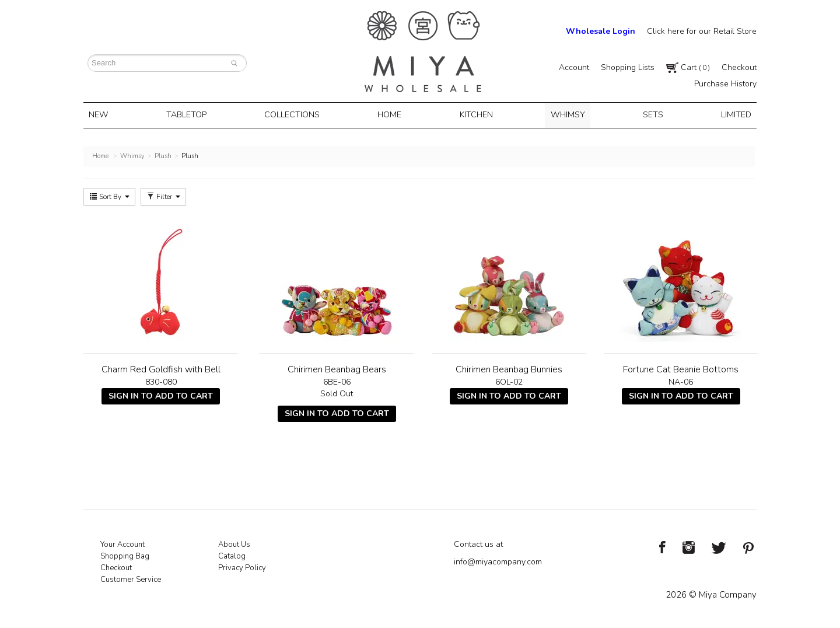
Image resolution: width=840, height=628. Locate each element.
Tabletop (191, 114)
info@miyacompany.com (498, 560)
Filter (163, 195)
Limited (729, 114)
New (105, 114)
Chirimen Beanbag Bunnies (509, 368)
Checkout (739, 67)
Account (574, 67)
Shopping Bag (125, 554)
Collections (296, 114)
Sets (648, 114)
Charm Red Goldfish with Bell (161, 368)
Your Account (123, 543)
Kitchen (476, 114)
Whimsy (566, 114)
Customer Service (131, 578)
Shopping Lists (628, 67)
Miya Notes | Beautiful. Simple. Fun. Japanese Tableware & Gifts (423, 52)
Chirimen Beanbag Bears (337, 368)
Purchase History (725, 84)
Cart (688, 67)
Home (392, 114)
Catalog (232, 554)
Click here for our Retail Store (702, 31)
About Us (234, 543)
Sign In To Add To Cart (161, 394)
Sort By (109, 195)
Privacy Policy (242, 566)
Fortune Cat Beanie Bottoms (681, 368)
